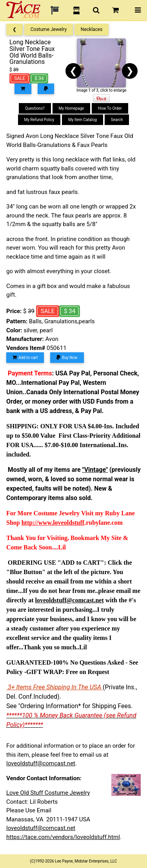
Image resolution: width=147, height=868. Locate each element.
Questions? (35, 108)
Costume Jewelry (49, 29)
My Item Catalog (83, 120)
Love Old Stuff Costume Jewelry (48, 793)
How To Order (110, 108)
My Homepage (72, 108)
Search (117, 120)
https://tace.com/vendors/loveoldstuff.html (63, 837)
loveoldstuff (69, 523)
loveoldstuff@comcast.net (41, 763)
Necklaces (92, 29)
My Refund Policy (39, 120)
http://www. (37, 523)
